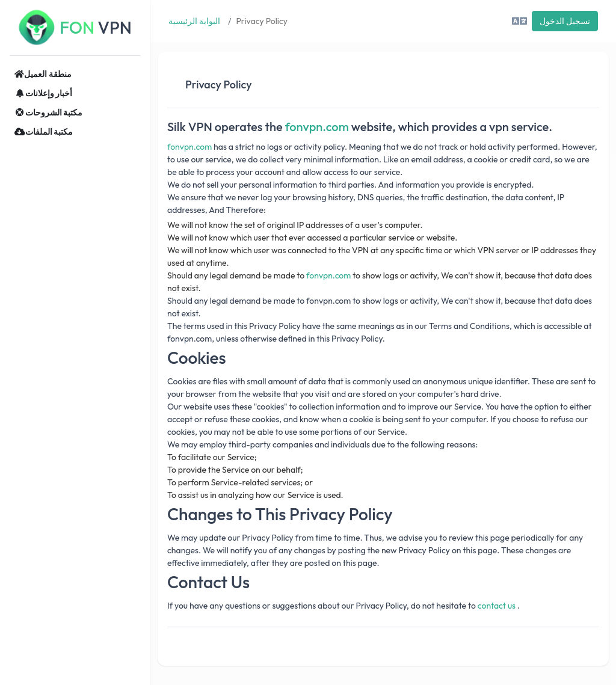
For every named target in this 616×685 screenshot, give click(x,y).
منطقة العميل (43, 74)
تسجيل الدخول (565, 21)
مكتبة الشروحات (48, 112)
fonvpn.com (317, 127)
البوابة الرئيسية (194, 21)
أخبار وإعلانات (43, 93)
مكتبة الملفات (44, 132)
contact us (497, 606)
